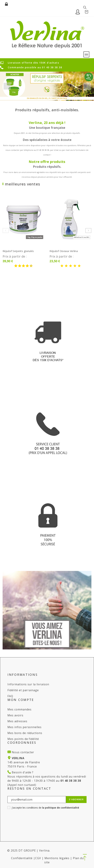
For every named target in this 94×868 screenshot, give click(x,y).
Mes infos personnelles (24, 727)
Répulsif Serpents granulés (18, 251)
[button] (85, 858)
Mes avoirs (15, 715)
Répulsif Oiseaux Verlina (64, 251)
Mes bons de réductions (25, 733)
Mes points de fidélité (23, 739)
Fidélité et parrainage (23, 690)
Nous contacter (23, 752)
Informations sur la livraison (28, 684)
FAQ (10, 696)
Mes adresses (17, 721)
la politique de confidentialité (61, 808)
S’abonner (76, 799)
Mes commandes (19, 709)
